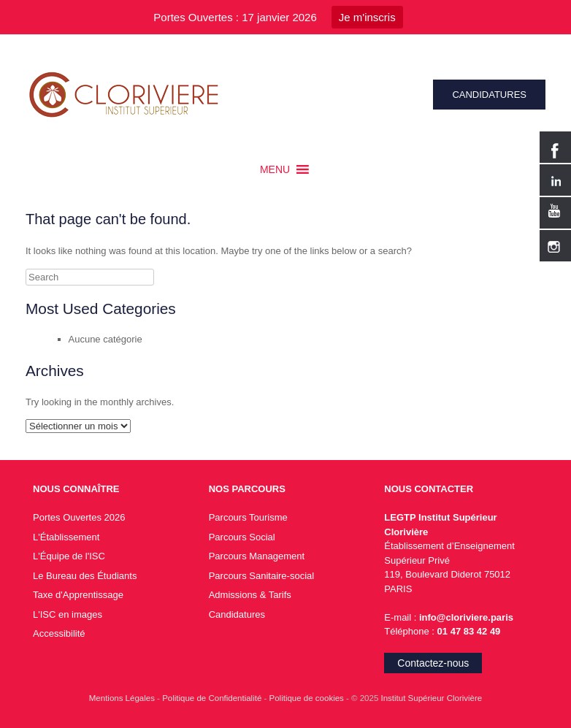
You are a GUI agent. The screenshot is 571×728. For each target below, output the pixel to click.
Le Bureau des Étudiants (85, 576)
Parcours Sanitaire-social (262, 576)
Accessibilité (59, 633)
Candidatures (237, 614)
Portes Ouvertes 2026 (79, 517)
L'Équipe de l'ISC (69, 556)
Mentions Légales (123, 698)
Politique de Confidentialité (213, 698)
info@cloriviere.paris (465, 617)
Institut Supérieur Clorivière (432, 698)
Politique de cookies (308, 698)
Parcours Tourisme (248, 517)
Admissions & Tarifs (250, 595)
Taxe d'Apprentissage (78, 595)
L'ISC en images (68, 614)
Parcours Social (242, 537)
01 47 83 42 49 (469, 631)
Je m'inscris (367, 17)
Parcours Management (257, 556)
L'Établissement (66, 537)
